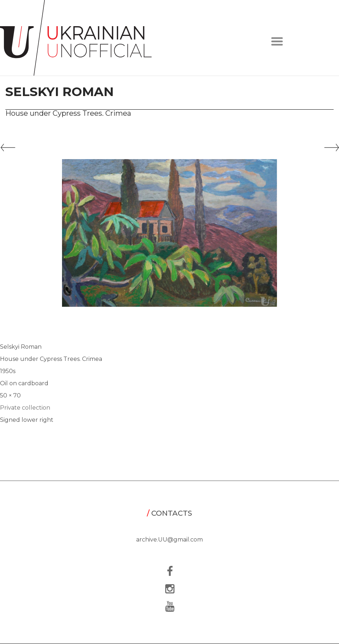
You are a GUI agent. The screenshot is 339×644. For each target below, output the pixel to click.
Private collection (25, 408)
